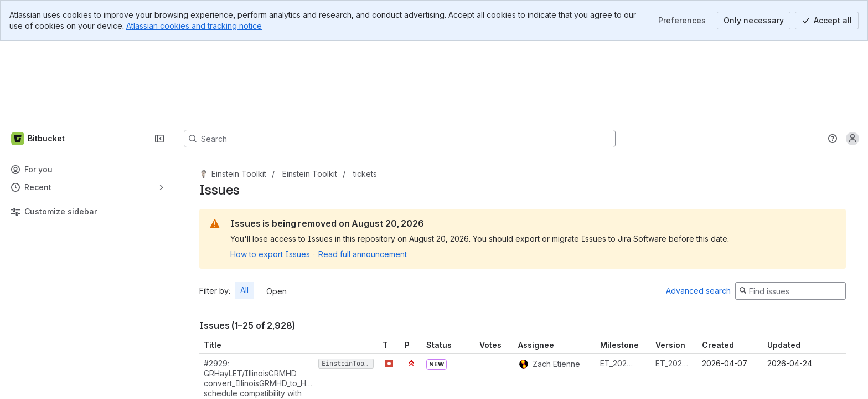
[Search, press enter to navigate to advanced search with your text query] (400, 57)
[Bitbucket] (38, 57)
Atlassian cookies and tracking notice (194, 26)
